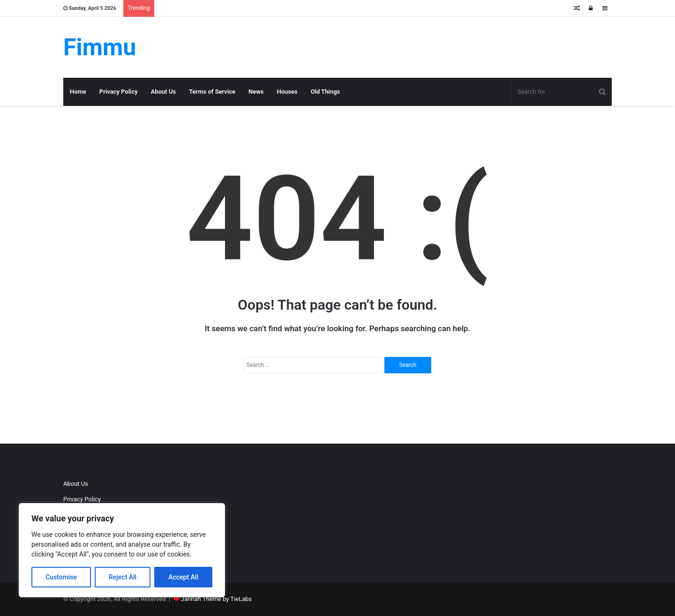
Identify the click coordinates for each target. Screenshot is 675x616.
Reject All (123, 577)
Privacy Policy (119, 92)
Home (78, 92)
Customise (61, 577)
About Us (163, 92)
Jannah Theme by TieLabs (216, 599)
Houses (287, 92)
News (256, 92)
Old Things (326, 92)
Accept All (183, 577)
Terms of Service (212, 92)
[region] (122, 550)
